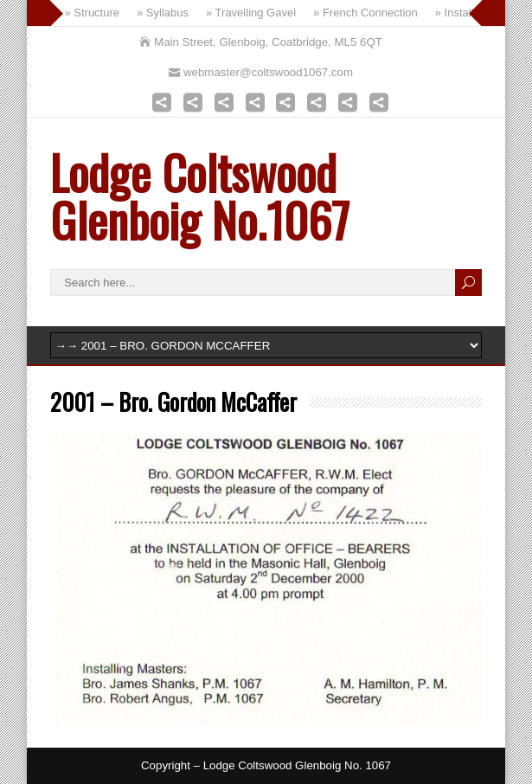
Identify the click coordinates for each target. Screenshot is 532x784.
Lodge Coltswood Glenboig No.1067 (200, 195)
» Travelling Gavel (251, 13)
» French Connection (365, 13)
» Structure (92, 13)
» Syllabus (163, 13)
